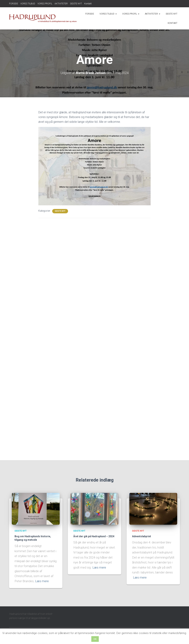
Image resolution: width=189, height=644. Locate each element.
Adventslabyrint (142, 536)
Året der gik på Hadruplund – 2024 (94, 536)
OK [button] (95, 639)
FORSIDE (14, 4)
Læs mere (42, 581)
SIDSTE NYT (76, 4)
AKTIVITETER (61, 4)
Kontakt (88, 4)
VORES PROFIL (45, 4)
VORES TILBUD (28, 4)
